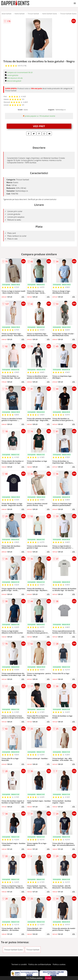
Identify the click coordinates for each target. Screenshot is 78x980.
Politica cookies (59, 964)
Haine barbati (20, 14)
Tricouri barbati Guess (68, 14)
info (23, 297)
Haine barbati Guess (50, 14)
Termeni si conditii (19, 964)
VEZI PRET (39, 126)
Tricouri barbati (33, 14)
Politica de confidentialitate (40, 964)
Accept (48, 978)
